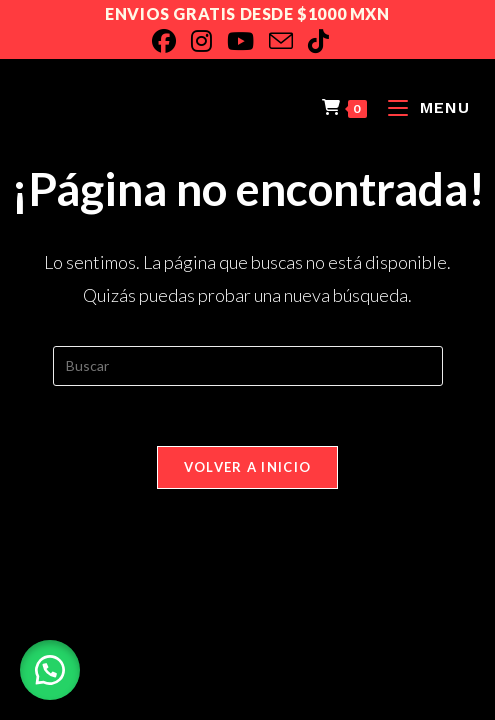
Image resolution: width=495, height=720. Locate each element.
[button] (50, 670)
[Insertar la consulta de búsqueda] (248, 366)
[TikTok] (326, 41)
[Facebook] (171, 41)
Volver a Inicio (248, 467)
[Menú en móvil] (421, 107)
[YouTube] (248, 41)
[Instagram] (209, 41)
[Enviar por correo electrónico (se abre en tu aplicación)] (288, 41)
